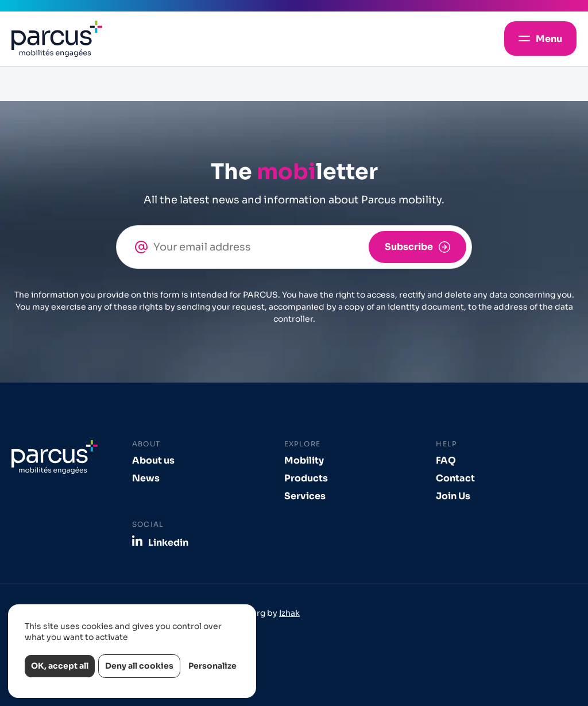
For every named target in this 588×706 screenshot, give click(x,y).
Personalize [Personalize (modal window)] (212, 666)
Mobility (304, 460)
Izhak (289, 613)
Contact (455, 478)
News (146, 478)
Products (306, 478)
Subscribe (409, 247)
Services (305, 496)
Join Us (453, 496)
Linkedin (168, 542)
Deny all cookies (139, 666)
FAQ (446, 460)
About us (153, 460)
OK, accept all (60, 666)
